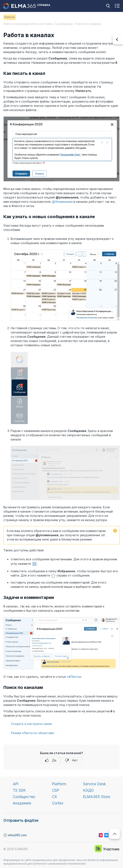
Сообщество (24, 797)
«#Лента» (74, 677)
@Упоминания (62, 202)
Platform (59, 784)
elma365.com (6, 835)
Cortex (58, 803)
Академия (22, 803)
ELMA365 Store (97, 797)
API (16, 784)
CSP (56, 790)
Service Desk (94, 784)
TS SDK (19, 790)
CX (54, 797)
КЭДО (88, 790)
